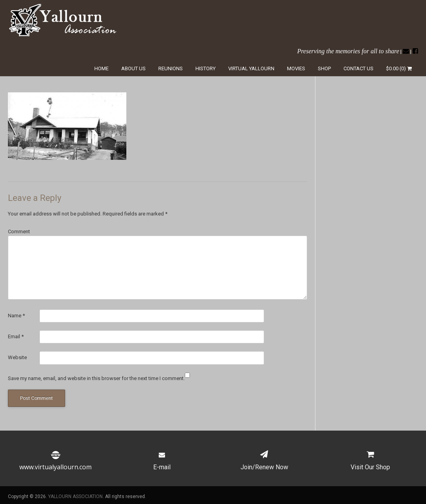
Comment (19, 231)
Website (17, 357)
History (205, 68)
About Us (133, 68)
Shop (324, 68)
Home (101, 68)
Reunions (171, 68)
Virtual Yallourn (251, 68)
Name (16, 316)
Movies (296, 68)
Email (16, 336)
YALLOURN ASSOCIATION (75, 497)
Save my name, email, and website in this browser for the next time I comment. (96, 378)
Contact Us (358, 68)
